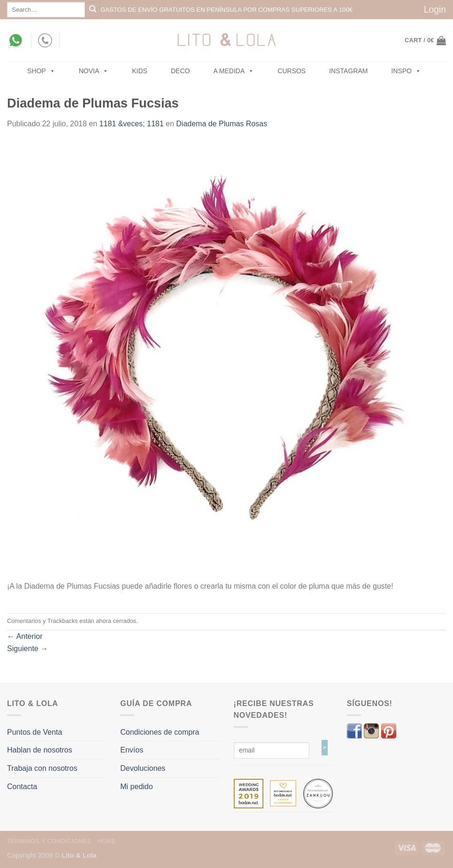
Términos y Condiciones (49, 841)
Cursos (292, 71)
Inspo (406, 71)
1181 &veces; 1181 (132, 124)
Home (107, 841)
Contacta (22, 787)
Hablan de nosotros (40, 750)
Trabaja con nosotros (42, 768)
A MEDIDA (234, 71)
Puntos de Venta (35, 732)
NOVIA (94, 71)
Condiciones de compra (160, 732)
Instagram (348, 71)
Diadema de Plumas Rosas (222, 124)
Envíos (132, 750)
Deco (180, 71)
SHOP (41, 71)
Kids (140, 71)
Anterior (25, 636)
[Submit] (93, 10)
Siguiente (27, 649)
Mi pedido (136, 787)
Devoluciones (143, 768)
